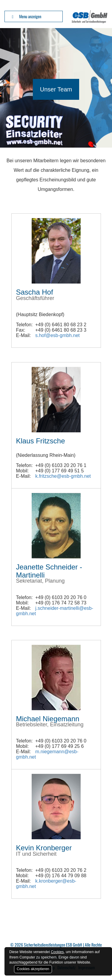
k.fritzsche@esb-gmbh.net (63, 476)
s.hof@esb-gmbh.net (57, 335)
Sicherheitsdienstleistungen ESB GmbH (53, 945)
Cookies (57, 952)
